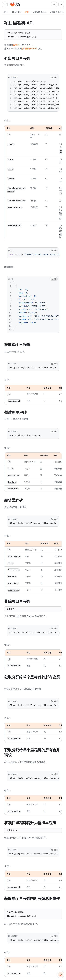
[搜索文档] (54, 4)
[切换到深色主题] (61, 4)
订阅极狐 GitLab (57, 12)
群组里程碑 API (29, 49)
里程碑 (16, 45)
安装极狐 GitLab (39, 12)
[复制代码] (54, 77)
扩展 (27, 12)
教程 (6, 12)
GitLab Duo (16, 12)
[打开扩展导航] (5, 4)
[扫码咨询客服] (61, 975)
